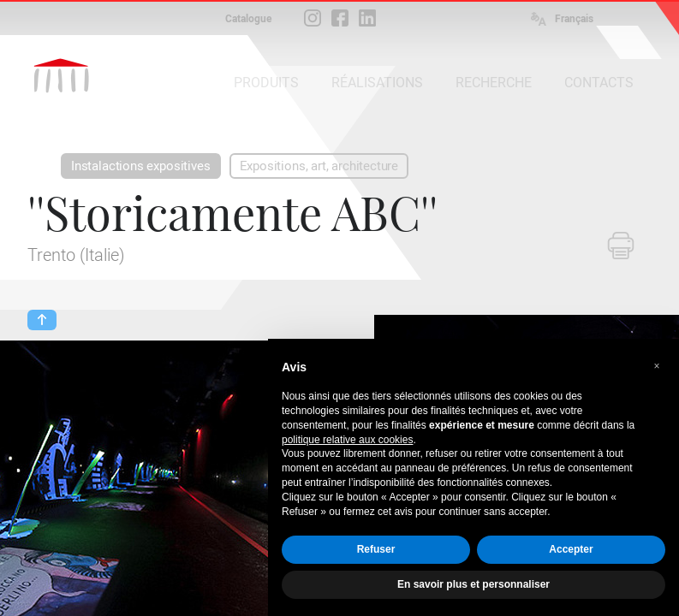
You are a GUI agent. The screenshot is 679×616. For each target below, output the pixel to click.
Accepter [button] (571, 549)
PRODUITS (266, 83)
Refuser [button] (376, 549)
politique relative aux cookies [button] (347, 440)
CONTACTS (599, 83)
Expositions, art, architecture (319, 166)
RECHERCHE (494, 83)
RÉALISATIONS (377, 83)
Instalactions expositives (141, 166)
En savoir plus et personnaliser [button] (474, 584)
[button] (657, 366)
